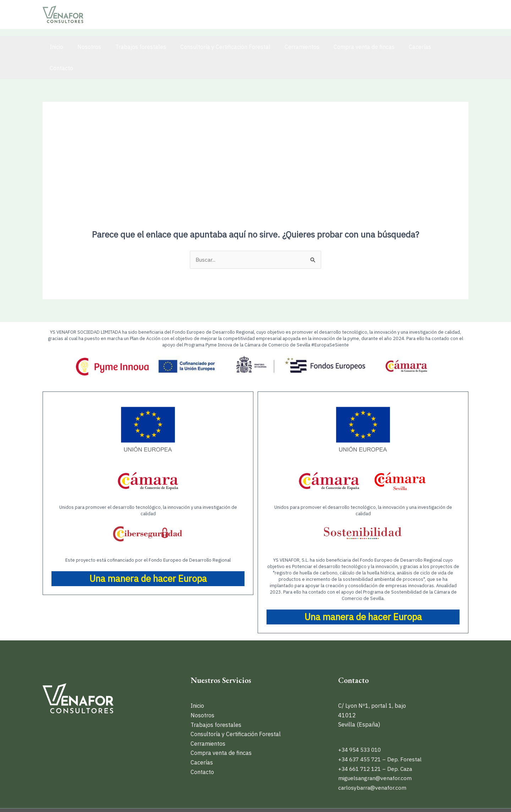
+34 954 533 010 (361, 729)
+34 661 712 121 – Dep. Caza (378, 747)
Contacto (436, 47)
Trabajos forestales (134, 47)
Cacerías (402, 47)
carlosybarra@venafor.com (373, 766)
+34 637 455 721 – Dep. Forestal (382, 738)
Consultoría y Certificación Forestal (215, 47)
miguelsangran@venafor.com (376, 757)
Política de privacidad (367, 800)
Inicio (55, 47)
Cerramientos (289, 47)
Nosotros (85, 47)
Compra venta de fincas (348, 47)
